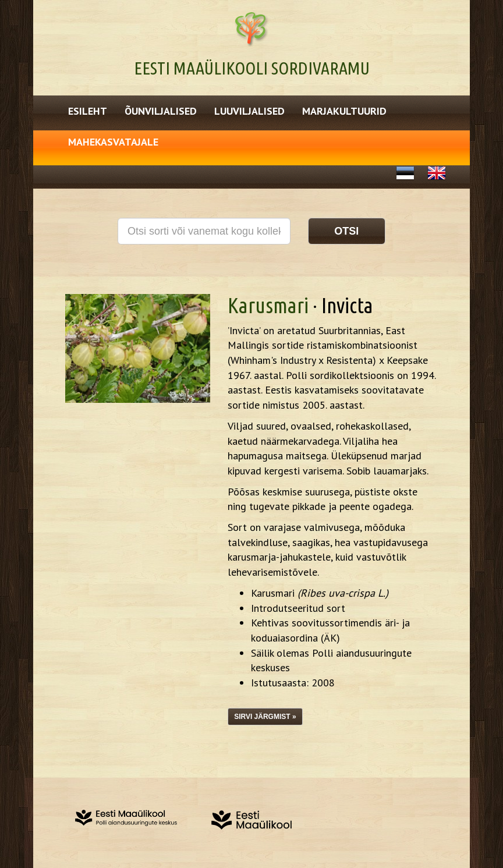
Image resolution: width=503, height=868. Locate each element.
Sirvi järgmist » (265, 717)
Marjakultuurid (344, 111)
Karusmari (268, 305)
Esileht (88, 111)
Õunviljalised (161, 111)
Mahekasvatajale (113, 142)
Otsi (346, 231)
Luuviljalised (249, 111)
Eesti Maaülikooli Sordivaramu (252, 68)
